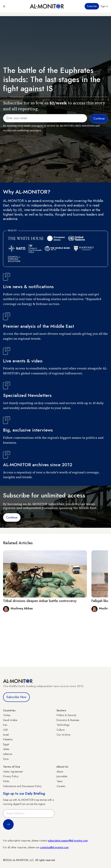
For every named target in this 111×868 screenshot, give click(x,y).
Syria (6, 759)
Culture (61, 730)
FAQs (6, 781)
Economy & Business (68, 720)
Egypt (6, 744)
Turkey (7, 715)
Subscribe (92, 6)
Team (60, 781)
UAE (5, 730)
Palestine (8, 739)
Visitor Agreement (13, 772)
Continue (12, 517)
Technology (63, 725)
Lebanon (8, 754)
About (60, 772)
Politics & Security (66, 715)
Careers (61, 786)
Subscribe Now (16, 697)
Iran (5, 725)
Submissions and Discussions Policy (22, 786)
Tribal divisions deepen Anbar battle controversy (40, 601)
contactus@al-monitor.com (54, 847)
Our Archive (63, 735)
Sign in (104, 6)
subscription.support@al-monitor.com (68, 841)
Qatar (6, 749)
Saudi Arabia (10, 720)
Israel (6, 735)
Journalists (62, 776)
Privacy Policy (11, 776)
